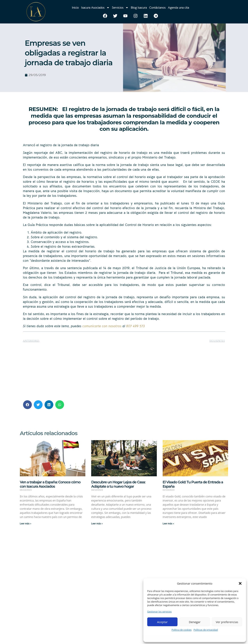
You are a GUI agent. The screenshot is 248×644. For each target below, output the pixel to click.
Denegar (195, 622)
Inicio (75, 8)
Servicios (120, 8)
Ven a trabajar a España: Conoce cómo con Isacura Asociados (50, 484)
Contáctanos (157, 8)
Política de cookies (182, 630)
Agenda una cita (179, 8)
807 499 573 (135, 326)
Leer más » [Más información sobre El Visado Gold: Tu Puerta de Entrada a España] (168, 524)
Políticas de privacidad (206, 630)
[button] (240, 583)
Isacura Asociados (95, 8)
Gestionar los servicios (159, 612)
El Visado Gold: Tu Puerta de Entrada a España (193, 484)
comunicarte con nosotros (102, 326)
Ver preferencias (227, 622)
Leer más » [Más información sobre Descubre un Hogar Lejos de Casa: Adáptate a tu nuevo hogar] (97, 524)
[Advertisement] (124, 370)
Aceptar (162, 622)
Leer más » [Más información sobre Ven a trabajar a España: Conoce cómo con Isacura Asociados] (26, 524)
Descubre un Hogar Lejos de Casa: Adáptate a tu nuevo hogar (118, 484)
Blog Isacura (139, 8)
